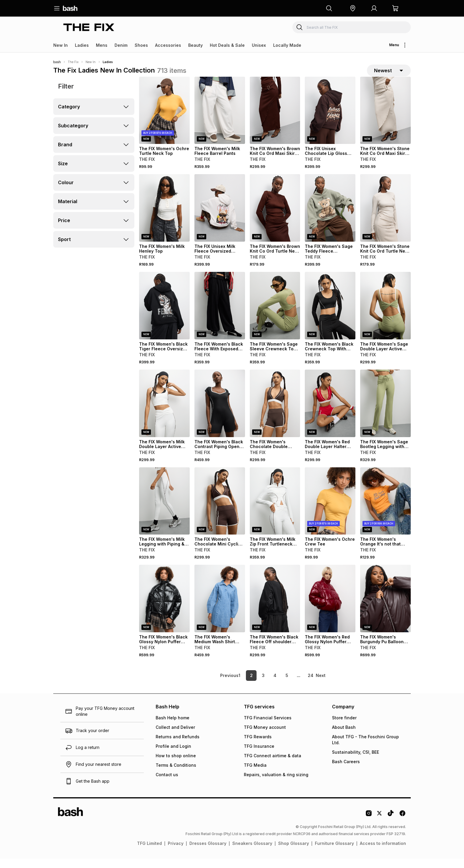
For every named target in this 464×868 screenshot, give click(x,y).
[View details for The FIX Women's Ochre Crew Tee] (330, 510)
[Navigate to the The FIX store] (89, 27)
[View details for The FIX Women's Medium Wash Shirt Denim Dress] (220, 608)
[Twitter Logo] (380, 824)
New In (61, 45)
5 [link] (287, 685)
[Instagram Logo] (369, 824)
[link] (219, 685)
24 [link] (311, 685)
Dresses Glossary (208, 852)
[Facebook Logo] (402, 824)
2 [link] (251, 685)
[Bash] (57, 62)
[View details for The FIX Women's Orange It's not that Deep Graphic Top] (385, 510)
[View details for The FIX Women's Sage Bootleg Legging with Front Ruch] (385, 412)
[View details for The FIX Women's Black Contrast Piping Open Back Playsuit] (220, 412)
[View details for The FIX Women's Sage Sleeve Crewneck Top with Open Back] (275, 315)
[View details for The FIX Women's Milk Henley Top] (164, 217)
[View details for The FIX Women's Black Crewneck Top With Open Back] (330, 315)
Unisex (259, 45)
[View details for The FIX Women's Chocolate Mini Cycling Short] (220, 510)
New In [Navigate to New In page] (91, 62)
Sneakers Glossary (252, 852)
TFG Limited (149, 852)
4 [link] (275, 685)
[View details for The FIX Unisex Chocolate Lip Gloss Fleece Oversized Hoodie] (330, 119)
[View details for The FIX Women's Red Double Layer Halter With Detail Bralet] (330, 412)
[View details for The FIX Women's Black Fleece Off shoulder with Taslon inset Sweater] (275, 608)
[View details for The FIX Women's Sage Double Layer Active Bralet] (385, 315)
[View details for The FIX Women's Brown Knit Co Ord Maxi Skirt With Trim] (275, 119)
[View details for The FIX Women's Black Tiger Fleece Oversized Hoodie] (164, 315)
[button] (353, 8)
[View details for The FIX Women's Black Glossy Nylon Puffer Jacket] (164, 608)
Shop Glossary (294, 852)
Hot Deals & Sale (227, 45)
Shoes (141, 45)
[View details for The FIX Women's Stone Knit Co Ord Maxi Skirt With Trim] (385, 119)
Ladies (82, 45)
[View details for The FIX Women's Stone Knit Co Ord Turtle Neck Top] (385, 217)
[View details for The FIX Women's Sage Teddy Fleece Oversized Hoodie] (330, 217)
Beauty (195, 45)
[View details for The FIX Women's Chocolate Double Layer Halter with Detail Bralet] (275, 412)
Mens (102, 45)
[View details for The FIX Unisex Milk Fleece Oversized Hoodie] (220, 217)
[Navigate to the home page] (70, 8)
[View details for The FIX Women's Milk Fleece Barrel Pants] (220, 119)
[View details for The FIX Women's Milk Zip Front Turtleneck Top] (275, 510)
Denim (121, 45)
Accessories (168, 45)
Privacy (176, 852)
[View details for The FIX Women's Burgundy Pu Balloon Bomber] (385, 608)
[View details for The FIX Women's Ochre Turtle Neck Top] (164, 119)
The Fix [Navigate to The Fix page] (73, 62)
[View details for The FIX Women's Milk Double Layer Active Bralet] (164, 412)
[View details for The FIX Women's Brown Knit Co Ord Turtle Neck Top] (275, 217)
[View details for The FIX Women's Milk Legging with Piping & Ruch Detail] (164, 510)
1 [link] (239, 685)
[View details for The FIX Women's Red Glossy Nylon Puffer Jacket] (330, 608)
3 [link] (263, 685)
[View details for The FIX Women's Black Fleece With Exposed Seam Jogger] (220, 315)
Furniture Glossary (334, 852)
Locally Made (287, 45)
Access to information (383, 852)
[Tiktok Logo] (391, 824)
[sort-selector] (389, 75)
